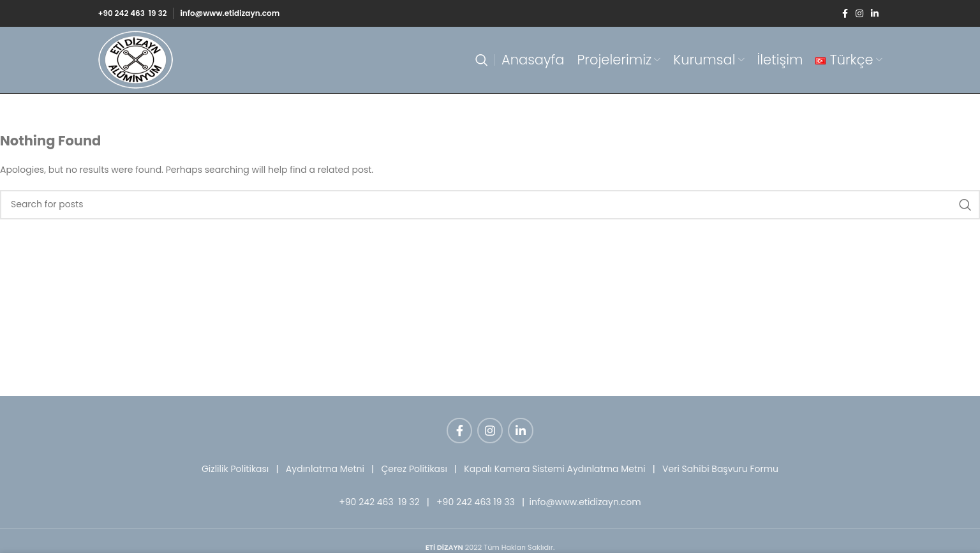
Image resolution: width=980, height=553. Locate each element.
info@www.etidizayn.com (230, 13)
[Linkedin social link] (875, 13)
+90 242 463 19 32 (132, 13)
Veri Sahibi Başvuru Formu (720, 469)
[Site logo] (136, 59)
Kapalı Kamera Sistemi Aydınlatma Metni (554, 469)
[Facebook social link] (845, 13)
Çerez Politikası (414, 469)
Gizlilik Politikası (235, 469)
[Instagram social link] (859, 13)
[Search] (482, 60)
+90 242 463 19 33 (476, 502)
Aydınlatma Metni (325, 469)
